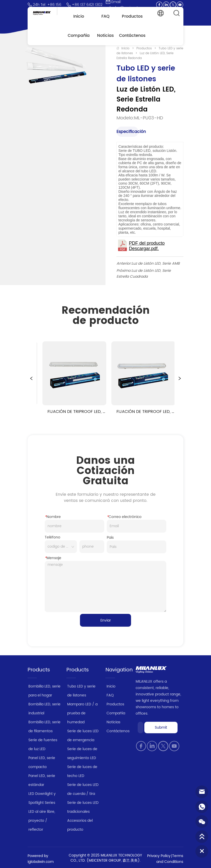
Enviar (106, 620)
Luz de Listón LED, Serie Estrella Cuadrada (144, 274)
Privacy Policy (159, 856)
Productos (144, 48)
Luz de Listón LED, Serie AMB (156, 263)
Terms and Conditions (170, 859)
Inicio (125, 48)
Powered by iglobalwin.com (41, 859)
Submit (161, 728)
